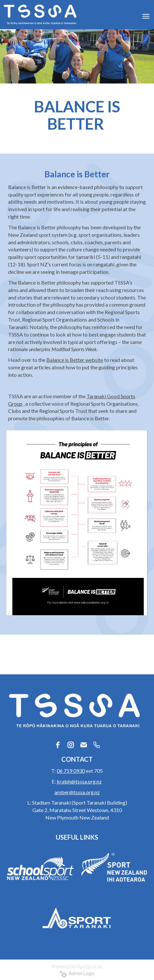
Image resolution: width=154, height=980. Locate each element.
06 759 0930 (71, 771)
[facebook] (58, 745)
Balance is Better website (75, 360)
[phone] (97, 745)
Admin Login (77, 974)
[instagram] (71, 745)
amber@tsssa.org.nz (77, 792)
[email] (84, 745)
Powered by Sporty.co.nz (77, 967)
